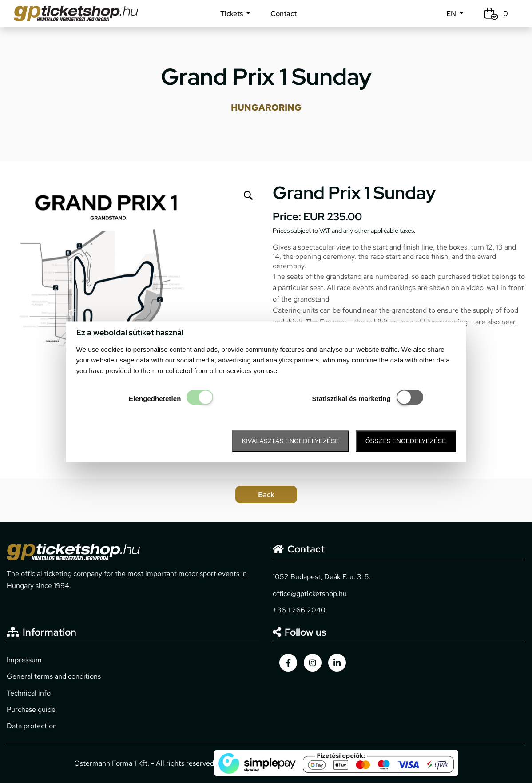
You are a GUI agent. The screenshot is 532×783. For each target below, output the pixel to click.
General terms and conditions (54, 676)
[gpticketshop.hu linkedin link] (337, 663)
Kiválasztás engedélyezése (291, 441)
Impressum (24, 660)
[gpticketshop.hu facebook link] (288, 663)
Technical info (29, 693)
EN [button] (452, 14)
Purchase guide (31, 709)
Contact (284, 14)
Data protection (32, 726)
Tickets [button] (232, 14)
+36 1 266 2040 (299, 610)
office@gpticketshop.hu (310, 594)
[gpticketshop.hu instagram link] (313, 663)
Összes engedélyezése (406, 441)
